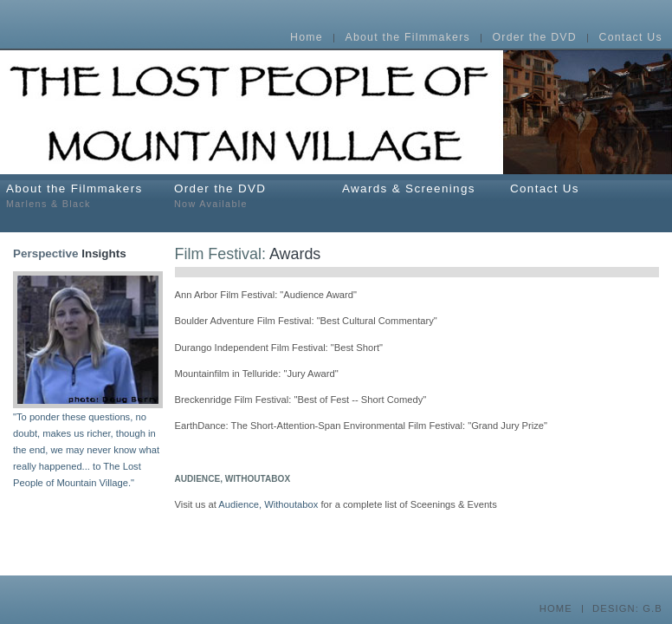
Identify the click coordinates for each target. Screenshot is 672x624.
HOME (556, 609)
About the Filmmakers (407, 38)
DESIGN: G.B (627, 609)
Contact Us (631, 38)
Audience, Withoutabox (268, 504)
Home (307, 38)
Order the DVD (535, 38)
